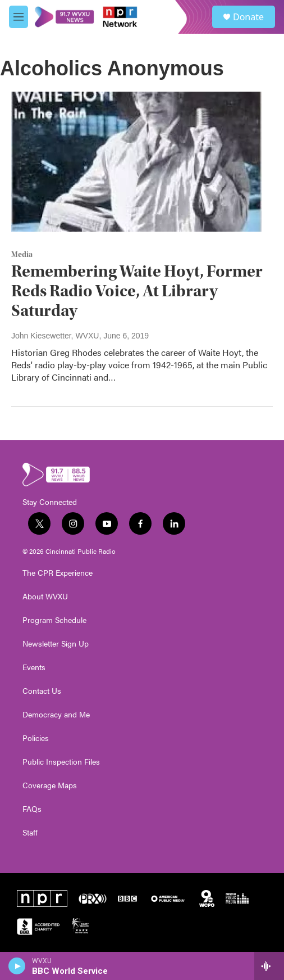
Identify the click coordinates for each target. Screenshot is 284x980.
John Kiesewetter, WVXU (55, 336)
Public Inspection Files (61, 762)
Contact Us (42, 691)
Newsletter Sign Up (56, 644)
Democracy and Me (56, 715)
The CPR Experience (58, 573)
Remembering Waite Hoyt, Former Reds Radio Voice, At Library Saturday (137, 291)
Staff (30, 833)
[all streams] (269, 966)
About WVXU (45, 597)
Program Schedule (54, 620)
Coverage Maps (50, 785)
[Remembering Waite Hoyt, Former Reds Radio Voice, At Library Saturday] (136, 161)
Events (34, 667)
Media (22, 255)
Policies (36, 738)
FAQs (32, 809)
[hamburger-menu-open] (19, 17)
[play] (17, 966)
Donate (248, 17)
